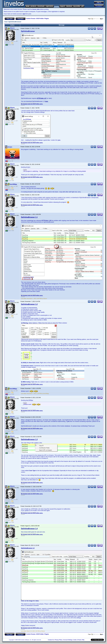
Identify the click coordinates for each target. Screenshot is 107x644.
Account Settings (68, 640)
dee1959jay (13, 184)
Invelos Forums (31, 19)
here (47, 101)
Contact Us (51, 640)
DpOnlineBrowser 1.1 (29, 217)
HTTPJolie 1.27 (42, 98)
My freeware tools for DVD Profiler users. (32, 104)
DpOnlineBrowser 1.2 (29, 304)
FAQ (83, 640)
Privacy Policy (59, 640)
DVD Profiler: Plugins (43, 19)
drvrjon (10, 147)
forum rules (36, 9)
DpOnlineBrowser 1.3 (29, 439)
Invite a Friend (77, 640)
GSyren (12, 28)
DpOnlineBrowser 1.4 (29, 529)
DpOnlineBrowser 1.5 (28, 548)
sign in (25, 14)
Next (102, 19)
